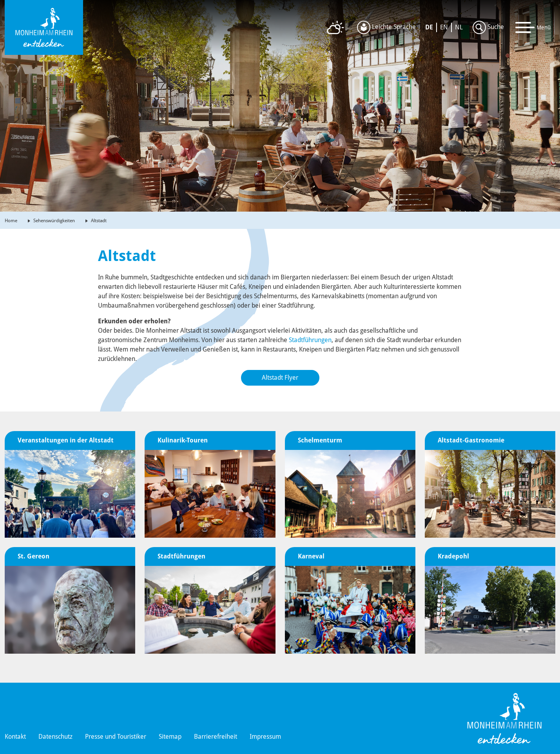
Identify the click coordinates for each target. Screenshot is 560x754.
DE (429, 27)
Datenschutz (55, 737)
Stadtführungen (310, 340)
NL (459, 27)
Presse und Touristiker (116, 737)
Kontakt (15, 737)
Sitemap (170, 737)
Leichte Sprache (386, 27)
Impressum (265, 737)
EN (444, 27)
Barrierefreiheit (216, 737)
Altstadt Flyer (280, 378)
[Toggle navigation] (533, 27)
